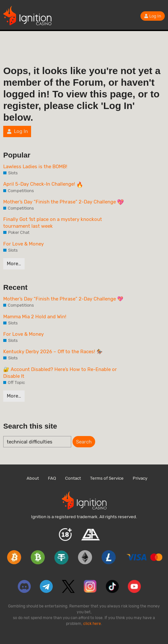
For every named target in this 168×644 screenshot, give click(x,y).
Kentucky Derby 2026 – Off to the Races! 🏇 (53, 352)
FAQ (52, 478)
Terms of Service (107, 478)
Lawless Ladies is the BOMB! (35, 167)
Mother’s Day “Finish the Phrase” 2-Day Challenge (63, 202)
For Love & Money (23, 244)
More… (14, 264)
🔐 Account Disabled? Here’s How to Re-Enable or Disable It (60, 373)
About (33, 478)
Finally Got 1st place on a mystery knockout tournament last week (53, 223)
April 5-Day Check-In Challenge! (43, 184)
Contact (73, 478)
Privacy (140, 478)
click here (92, 624)
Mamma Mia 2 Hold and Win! (35, 317)
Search (84, 442)
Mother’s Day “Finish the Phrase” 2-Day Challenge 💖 (63, 299)
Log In (153, 16)
